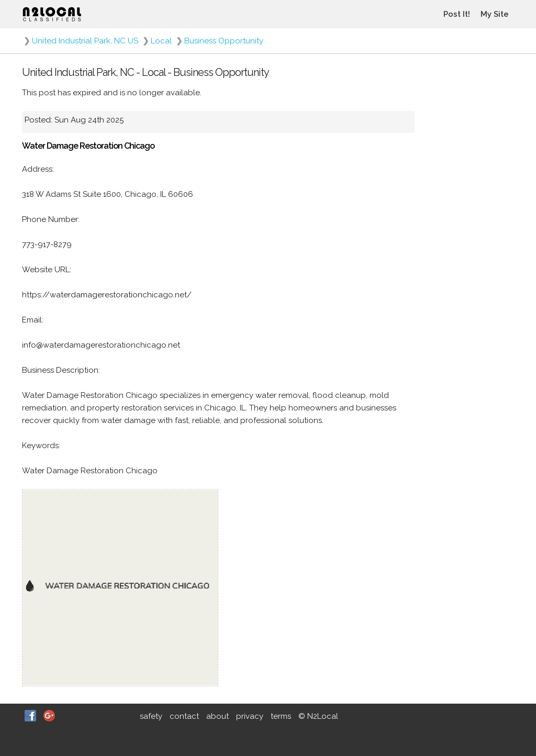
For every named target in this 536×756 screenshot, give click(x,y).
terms (281, 716)
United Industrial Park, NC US (85, 41)
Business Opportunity (224, 41)
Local (161, 41)
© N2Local (318, 716)
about (217, 716)
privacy (250, 716)
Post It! (457, 14)
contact (184, 716)
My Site (495, 14)
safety (151, 716)
